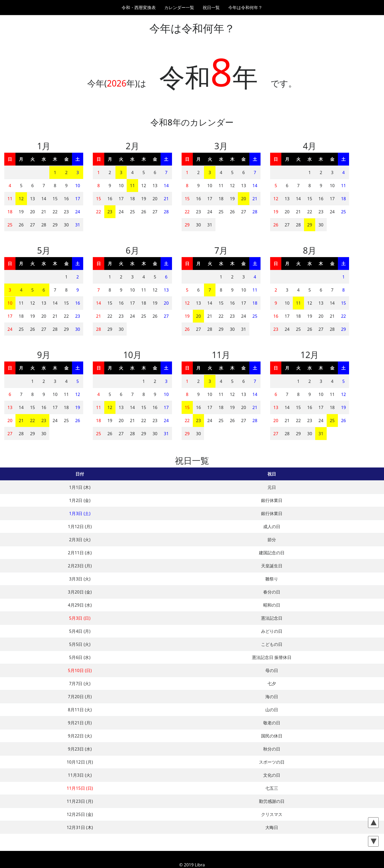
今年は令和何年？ (245, 7)
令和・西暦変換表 (139, 7)
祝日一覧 (211, 7)
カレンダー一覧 (179, 7)
